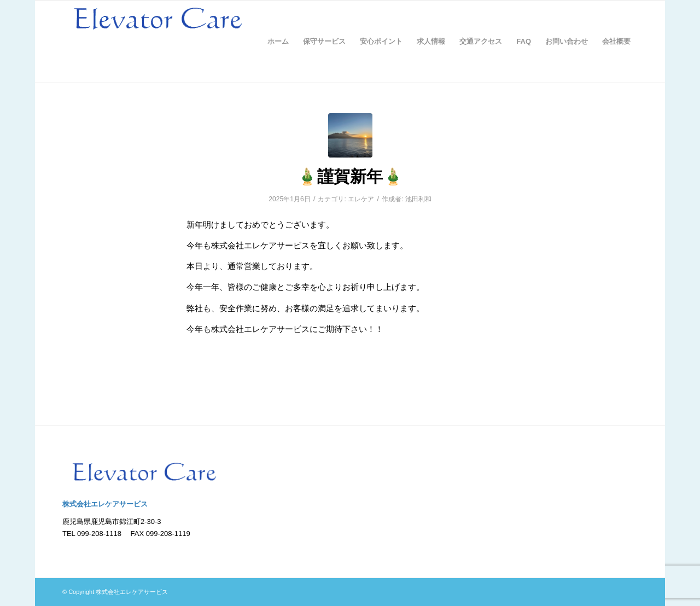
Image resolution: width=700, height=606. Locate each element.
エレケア (361, 199)
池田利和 (418, 199)
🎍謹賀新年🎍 (350, 176)
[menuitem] (278, 42)
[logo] (158, 42)
